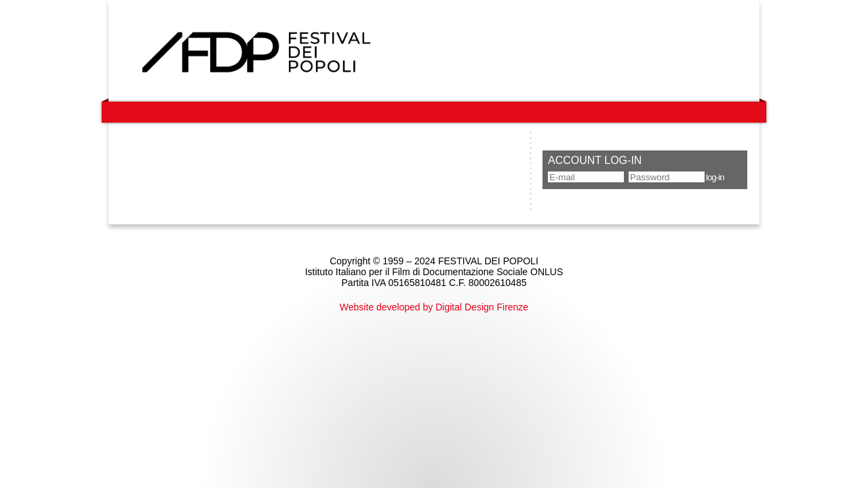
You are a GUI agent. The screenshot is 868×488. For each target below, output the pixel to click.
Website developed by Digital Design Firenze (434, 307)
